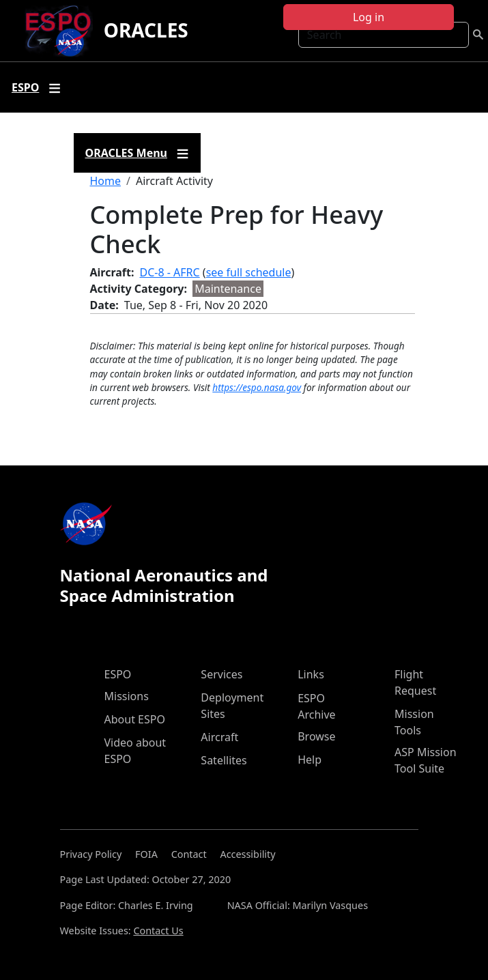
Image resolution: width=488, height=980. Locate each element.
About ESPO (135, 719)
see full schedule (249, 272)
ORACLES (146, 30)
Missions (127, 696)
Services (221, 674)
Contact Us (158, 931)
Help (310, 760)
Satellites (224, 760)
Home (106, 181)
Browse (316, 736)
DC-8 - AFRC (170, 272)
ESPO (118, 674)
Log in (369, 17)
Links (311, 674)
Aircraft (219, 737)
